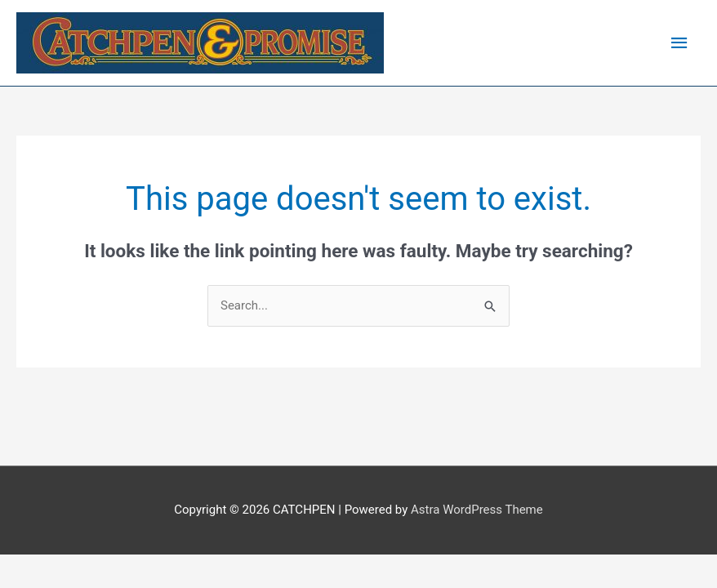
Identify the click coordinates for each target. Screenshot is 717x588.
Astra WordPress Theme (477, 510)
